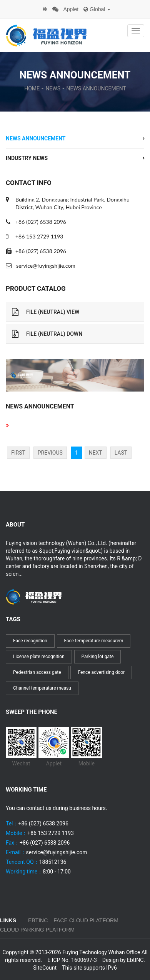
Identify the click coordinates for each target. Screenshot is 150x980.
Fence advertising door (101, 672)
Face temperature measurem (94, 641)
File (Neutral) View (46, 312)
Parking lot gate (98, 657)
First (18, 453)
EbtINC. (136, 960)
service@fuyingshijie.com (46, 266)
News (53, 88)
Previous (50, 453)
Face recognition (30, 641)
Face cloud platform (86, 920)
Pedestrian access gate (37, 672)
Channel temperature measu (42, 688)
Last (121, 453)
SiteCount (45, 968)
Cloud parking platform (37, 930)
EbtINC (38, 920)
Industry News (27, 158)
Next (96, 453)
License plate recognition (39, 657)
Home (32, 88)
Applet (71, 9)
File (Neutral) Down (47, 334)
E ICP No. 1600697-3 (72, 960)
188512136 (53, 862)
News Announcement (96, 88)
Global (97, 9)
